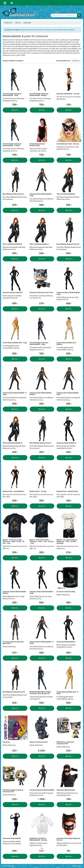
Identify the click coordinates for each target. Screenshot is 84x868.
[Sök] (79, 15)
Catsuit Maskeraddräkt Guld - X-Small (67, 693)
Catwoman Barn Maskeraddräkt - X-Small (42, 643)
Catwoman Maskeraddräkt (12, 838)
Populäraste (76, 61)
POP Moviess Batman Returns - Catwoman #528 (13, 791)
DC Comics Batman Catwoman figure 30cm (13, 643)
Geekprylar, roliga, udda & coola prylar (19, 13)
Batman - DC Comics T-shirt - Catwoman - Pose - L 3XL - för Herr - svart (42, 542)
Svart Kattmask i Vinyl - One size (68, 144)
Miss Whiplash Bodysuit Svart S (41, 443)
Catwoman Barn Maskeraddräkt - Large (41, 195)
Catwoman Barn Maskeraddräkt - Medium (41, 394)
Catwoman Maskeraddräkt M (13, 293)
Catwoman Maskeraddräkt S (66, 443)
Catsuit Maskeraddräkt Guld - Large (15, 343)
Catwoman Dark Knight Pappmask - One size (69, 839)
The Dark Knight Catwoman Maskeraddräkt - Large (39, 343)
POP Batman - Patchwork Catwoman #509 (65, 743)
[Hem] (12, 3)
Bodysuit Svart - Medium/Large (67, 491)
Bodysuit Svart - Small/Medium (13, 491)
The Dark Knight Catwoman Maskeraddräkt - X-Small (12, 145)
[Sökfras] (64, 15)
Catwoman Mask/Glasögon (66, 790)
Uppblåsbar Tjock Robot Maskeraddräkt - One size (38, 839)
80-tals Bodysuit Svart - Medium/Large (38, 145)
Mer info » (15, 110)
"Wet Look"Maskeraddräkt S (39, 244)
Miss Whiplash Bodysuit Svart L (13, 194)
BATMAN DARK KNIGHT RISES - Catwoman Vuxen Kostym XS (41, 693)
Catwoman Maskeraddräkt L (66, 642)
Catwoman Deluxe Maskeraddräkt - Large (69, 293)
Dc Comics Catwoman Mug (66, 592)
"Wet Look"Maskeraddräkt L (66, 194)
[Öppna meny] (5, 3)
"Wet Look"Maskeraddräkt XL (13, 443)
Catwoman (6, 742)
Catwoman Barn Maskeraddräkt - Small (68, 394)
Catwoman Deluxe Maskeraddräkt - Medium (15, 592)
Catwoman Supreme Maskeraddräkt (42, 790)
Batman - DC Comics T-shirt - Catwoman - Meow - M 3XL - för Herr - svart (14, 542)
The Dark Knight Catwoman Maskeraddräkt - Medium (39, 95)
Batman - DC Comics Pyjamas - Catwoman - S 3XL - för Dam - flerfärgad (67, 542)
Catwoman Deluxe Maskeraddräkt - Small (42, 592)
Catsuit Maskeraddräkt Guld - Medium (67, 343)
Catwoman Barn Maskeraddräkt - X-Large (15, 394)
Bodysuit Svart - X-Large (38, 491)
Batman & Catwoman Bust (39, 742)
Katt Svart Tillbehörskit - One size (68, 94)
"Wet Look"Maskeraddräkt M (12, 244)
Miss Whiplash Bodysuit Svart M (14, 692)
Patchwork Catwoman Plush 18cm (41, 293)
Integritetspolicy (77, 866)
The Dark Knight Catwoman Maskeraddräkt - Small (12, 95)
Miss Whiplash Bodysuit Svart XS (68, 244)
